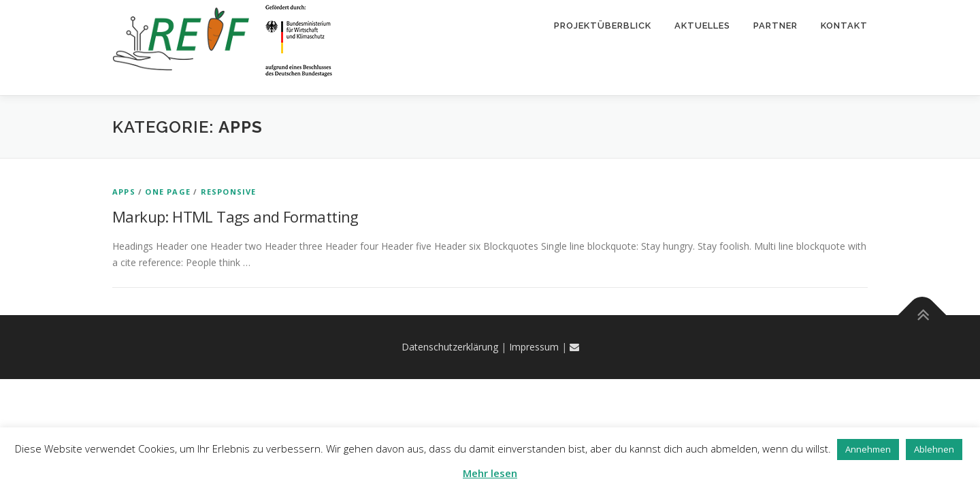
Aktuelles (702, 26)
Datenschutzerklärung (450, 347)
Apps (124, 192)
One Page (168, 192)
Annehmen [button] (868, 449)
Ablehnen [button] (934, 449)
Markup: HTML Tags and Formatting (235, 216)
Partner (775, 26)
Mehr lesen (490, 473)
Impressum (534, 347)
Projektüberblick (603, 26)
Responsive (229, 192)
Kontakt (844, 26)
